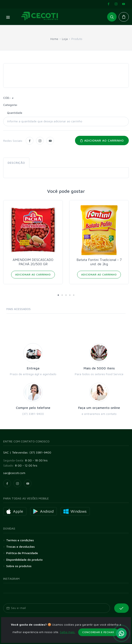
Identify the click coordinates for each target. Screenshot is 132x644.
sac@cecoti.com (14, 473)
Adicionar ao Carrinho (33, 274)
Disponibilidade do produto (24, 560)
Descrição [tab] (16, 163)
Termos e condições (20, 540)
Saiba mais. (67, 642)
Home (54, 39)
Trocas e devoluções (20, 547)
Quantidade (15, 113)
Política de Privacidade (22, 553)
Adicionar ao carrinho (102, 140)
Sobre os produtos (19, 566)
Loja (65, 39)
